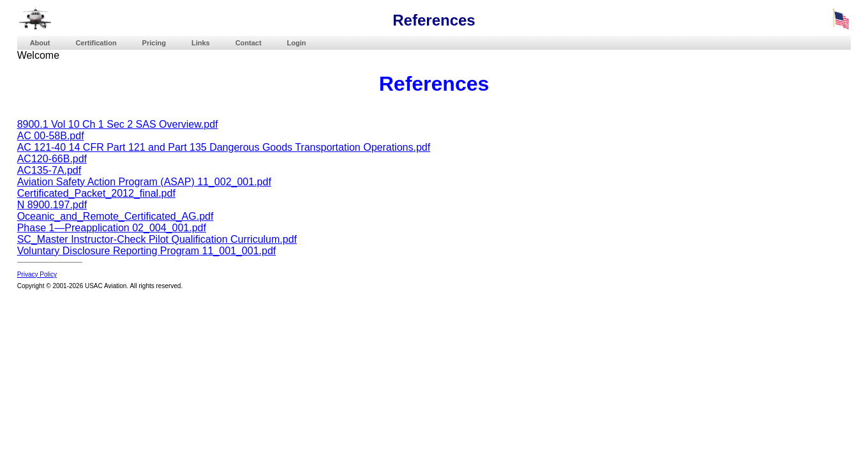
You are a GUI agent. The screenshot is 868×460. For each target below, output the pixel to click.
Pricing (154, 43)
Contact (249, 43)
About (40, 43)
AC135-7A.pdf (49, 170)
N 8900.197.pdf (52, 205)
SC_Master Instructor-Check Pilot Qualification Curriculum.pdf (157, 239)
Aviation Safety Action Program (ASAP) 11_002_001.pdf (144, 182)
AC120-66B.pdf (52, 159)
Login (297, 43)
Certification (96, 43)
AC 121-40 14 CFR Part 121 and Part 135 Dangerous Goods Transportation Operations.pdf (224, 147)
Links (201, 43)
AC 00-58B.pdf (51, 136)
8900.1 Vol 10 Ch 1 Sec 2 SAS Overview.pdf (118, 124)
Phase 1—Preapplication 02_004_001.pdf (112, 228)
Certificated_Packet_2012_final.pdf (96, 193)
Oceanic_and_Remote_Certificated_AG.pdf (116, 216)
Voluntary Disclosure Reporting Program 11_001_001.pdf (147, 251)
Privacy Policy (37, 274)
